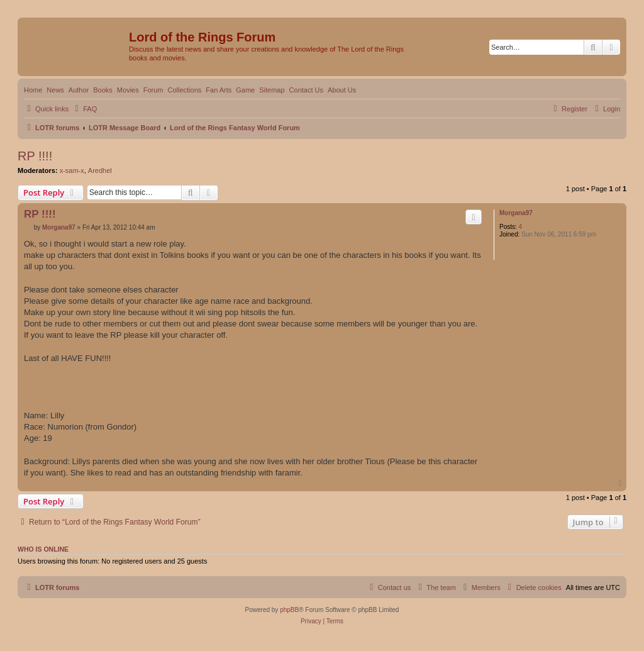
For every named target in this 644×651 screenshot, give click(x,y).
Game (245, 90)
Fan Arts (219, 90)
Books (103, 90)
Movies (128, 90)
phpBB (289, 610)
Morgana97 (516, 213)
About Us (342, 90)
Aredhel (100, 170)
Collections (184, 90)
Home (33, 90)
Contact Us (306, 90)
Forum (153, 90)
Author (79, 90)
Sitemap (272, 90)
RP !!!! (35, 156)
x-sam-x (72, 170)
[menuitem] (84, 109)
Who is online (43, 549)
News (55, 90)
